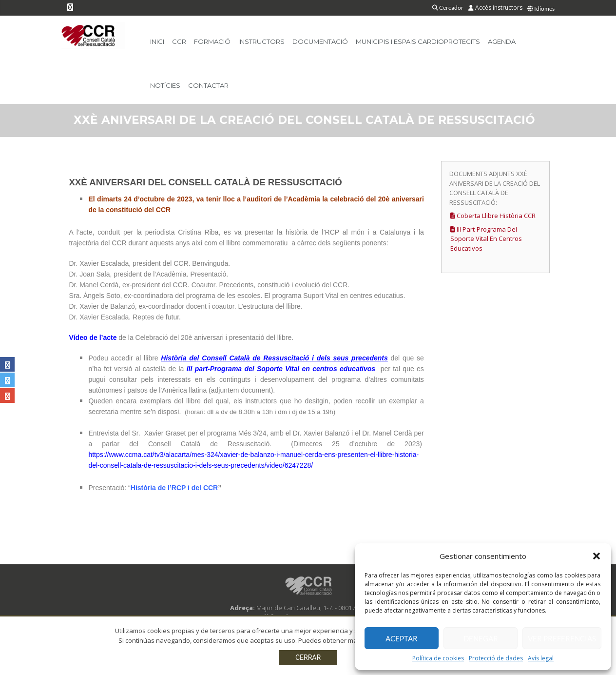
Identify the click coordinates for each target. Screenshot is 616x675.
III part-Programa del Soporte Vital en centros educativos (486, 239)
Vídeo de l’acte (93, 337)
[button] (597, 556)
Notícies (165, 85)
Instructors (261, 41)
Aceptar (402, 638)
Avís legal (541, 658)
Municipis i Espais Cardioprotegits (418, 41)
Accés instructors (495, 8)
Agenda (502, 41)
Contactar (208, 85)
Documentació (320, 41)
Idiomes (541, 9)
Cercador (448, 8)
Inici (157, 41)
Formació (212, 41)
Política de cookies (438, 658)
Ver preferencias (562, 638)
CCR (179, 41)
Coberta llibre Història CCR (493, 216)
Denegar (481, 638)
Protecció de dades (496, 658)
